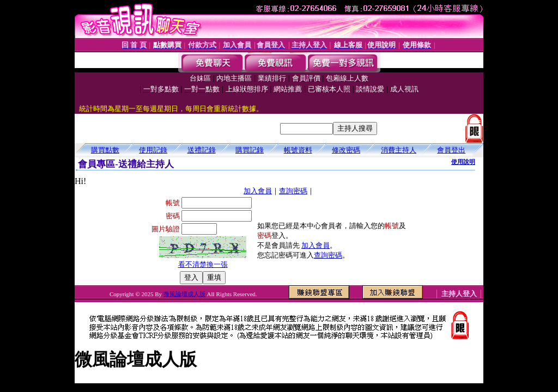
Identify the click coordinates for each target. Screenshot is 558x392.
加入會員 (258, 191)
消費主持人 (399, 150)
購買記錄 (250, 150)
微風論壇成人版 (184, 294)
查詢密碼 (293, 191)
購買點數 (105, 150)
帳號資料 (298, 150)
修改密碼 (346, 150)
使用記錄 (153, 150)
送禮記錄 (202, 150)
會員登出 (451, 150)
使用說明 (463, 162)
